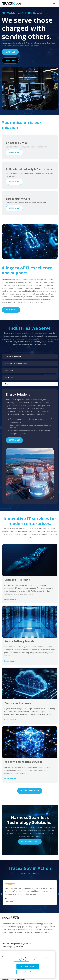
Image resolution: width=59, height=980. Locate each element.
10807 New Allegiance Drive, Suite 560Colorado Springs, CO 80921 (17, 945)
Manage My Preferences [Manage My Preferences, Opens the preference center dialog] (28, 972)
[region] (28, 965)
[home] (12, 4)
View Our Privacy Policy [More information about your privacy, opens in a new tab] (21, 961)
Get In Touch (11, 310)
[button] (3, 894)
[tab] (30, 357)
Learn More (10, 60)
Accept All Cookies (28, 966)
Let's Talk (10, 52)
